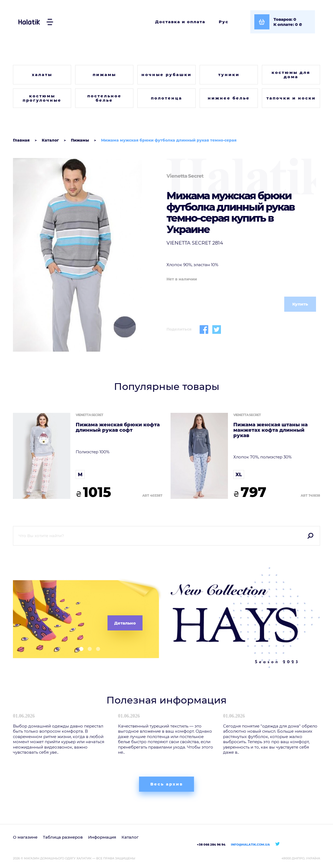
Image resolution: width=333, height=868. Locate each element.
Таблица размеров (63, 837)
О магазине (25, 837)
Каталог (130, 837)
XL (239, 475)
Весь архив (167, 784)
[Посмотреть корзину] (283, 22)
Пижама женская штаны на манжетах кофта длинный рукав (270, 430)
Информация (102, 837)
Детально (125, 623)
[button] (79, 649)
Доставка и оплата (180, 22)
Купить (300, 304)
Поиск (310, 536)
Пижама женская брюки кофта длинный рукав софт (118, 428)
